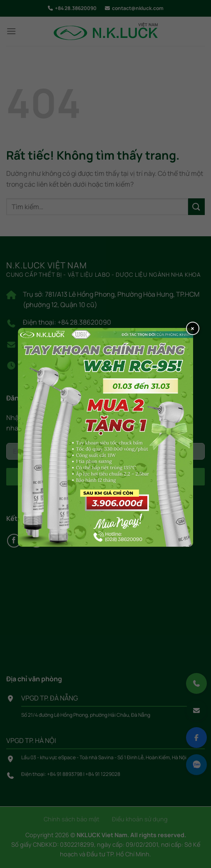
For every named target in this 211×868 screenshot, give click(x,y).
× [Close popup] (192, 328)
